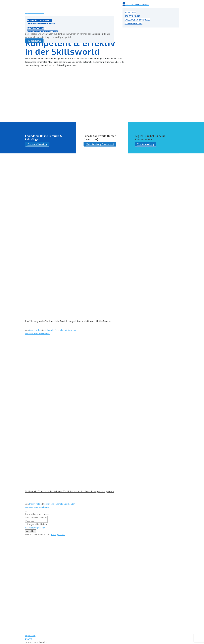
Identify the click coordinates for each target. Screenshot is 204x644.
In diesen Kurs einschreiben (38, 333)
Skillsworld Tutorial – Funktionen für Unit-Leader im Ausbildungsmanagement (70, 491)
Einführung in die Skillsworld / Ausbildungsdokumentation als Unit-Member (68, 321)
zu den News (34, 41)
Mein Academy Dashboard (100, 144)
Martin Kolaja (35, 330)
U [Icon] (26, 12)
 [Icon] (124, 4)
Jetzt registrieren (58, 535)
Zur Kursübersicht (37, 144)
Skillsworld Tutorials (54, 330)
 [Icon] (27, 20)
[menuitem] (70, 12)
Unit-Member (70, 330)
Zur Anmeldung (146, 144)
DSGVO (28, 639)
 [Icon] (27, 28)
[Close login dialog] (26, 511)
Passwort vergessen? (35, 528)
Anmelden (31, 531)
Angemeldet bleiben (38, 524)
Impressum (30, 636)
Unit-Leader (69, 504)
